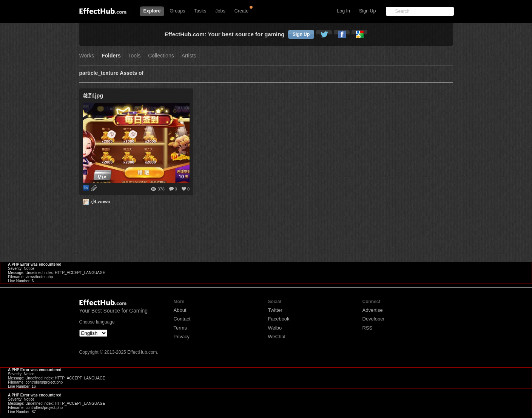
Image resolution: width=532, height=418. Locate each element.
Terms (180, 328)
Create (242, 11)
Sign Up (367, 11)
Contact (182, 319)
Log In (343, 11)
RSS (368, 328)
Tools (135, 56)
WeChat (277, 337)
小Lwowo (101, 202)
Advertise (373, 310)
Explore (152, 11)
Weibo (275, 328)
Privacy (182, 337)
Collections (161, 56)
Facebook (279, 319)
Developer (374, 319)
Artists (189, 56)
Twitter (275, 310)
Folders (111, 56)
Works (87, 56)
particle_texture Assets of (112, 73)
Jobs (220, 11)
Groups (177, 11)
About (180, 310)
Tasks (200, 11)
